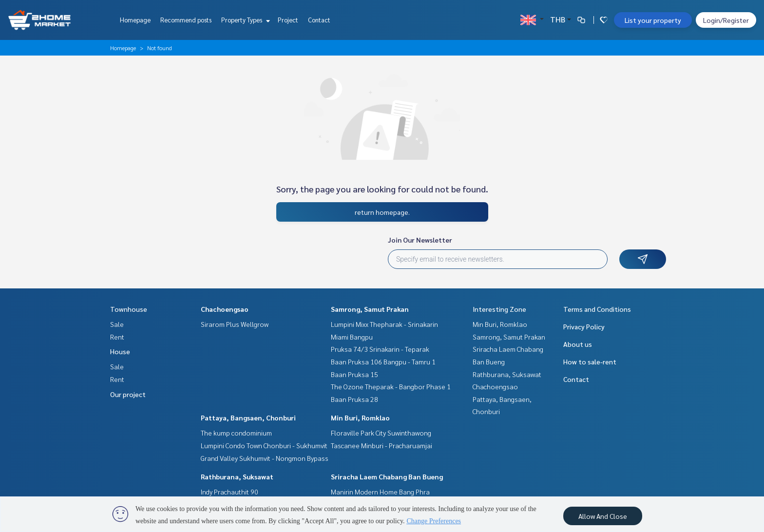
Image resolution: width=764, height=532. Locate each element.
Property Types (244, 20)
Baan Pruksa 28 (354, 399)
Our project (128, 394)
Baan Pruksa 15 (354, 374)
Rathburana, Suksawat (237, 476)
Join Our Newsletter (420, 240)
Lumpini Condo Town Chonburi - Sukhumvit (264, 445)
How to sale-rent (590, 361)
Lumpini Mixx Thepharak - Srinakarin (384, 324)
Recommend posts (186, 20)
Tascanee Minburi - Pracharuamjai (382, 445)
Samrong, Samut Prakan (370, 309)
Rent (117, 337)
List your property (653, 20)
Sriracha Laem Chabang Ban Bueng (387, 476)
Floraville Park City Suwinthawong (381, 433)
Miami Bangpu (352, 337)
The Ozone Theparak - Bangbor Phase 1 (391, 386)
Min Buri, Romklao (360, 418)
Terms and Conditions (597, 309)
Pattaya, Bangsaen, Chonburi (248, 418)
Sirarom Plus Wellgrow (235, 324)
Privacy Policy (584, 326)
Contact (319, 20)
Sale (117, 324)
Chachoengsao (225, 309)
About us (578, 344)
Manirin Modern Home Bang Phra (380, 492)
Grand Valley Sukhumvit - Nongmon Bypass (265, 458)
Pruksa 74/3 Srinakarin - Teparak (380, 349)
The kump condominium (236, 433)
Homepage (135, 20)
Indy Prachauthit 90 (229, 492)
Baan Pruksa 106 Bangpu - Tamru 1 (383, 361)
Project (288, 20)
